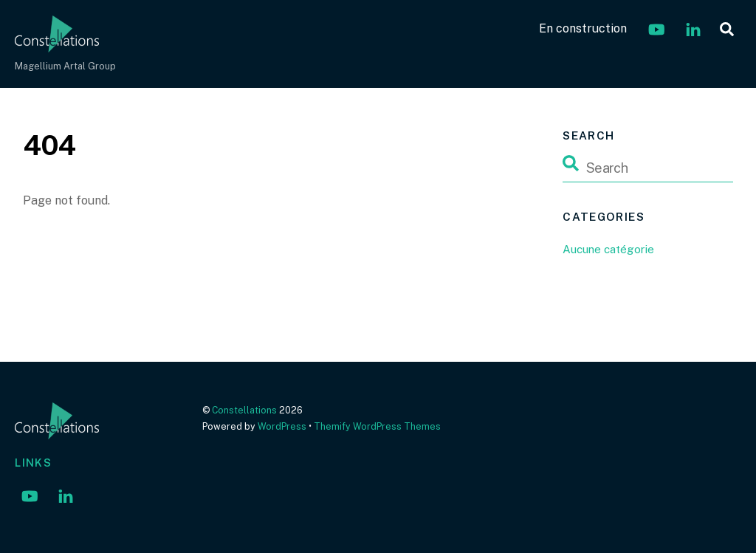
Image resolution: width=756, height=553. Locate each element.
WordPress (282, 426)
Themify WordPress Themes (377, 426)
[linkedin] (693, 28)
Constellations (244, 410)
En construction (583, 28)
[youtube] (656, 28)
